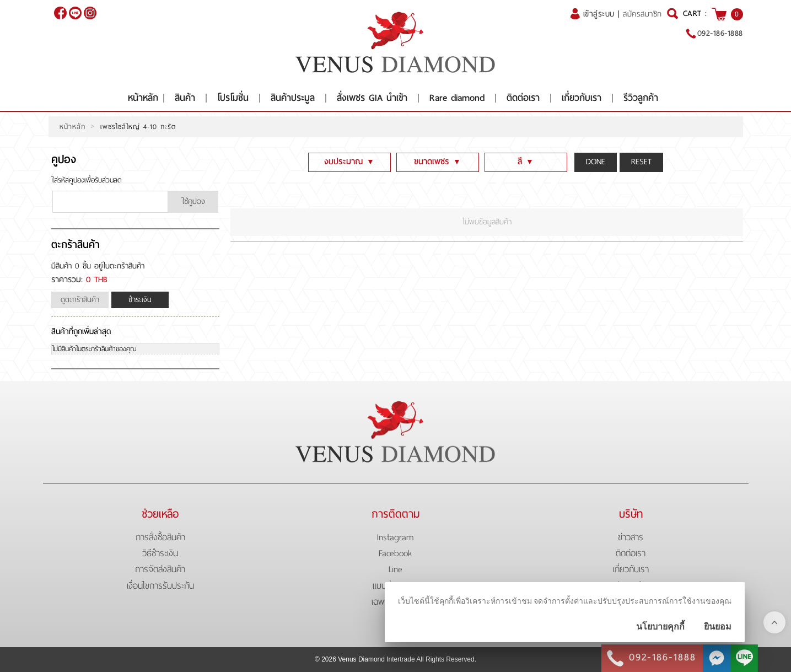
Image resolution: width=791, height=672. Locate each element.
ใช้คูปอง (193, 201)
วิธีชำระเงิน (160, 553)
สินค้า (185, 98)
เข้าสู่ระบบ (599, 14)
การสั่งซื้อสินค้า (160, 537)
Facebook (395, 553)
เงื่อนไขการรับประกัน (160, 586)
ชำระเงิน (140, 300)
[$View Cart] (719, 14)
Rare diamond (457, 98)
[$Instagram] (90, 13)
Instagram (395, 537)
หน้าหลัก (143, 98)
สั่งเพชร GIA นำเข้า (372, 98)
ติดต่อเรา (523, 98)
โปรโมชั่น (233, 98)
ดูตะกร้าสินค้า (80, 300)
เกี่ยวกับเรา (582, 98)
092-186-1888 (720, 33)
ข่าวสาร (631, 537)
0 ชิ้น (83, 266)
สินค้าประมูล (293, 98)
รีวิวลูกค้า (641, 98)
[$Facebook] (60, 13)
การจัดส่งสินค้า (160, 569)
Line (396, 569)
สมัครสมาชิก (642, 14)
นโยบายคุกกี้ (660, 627)
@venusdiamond (75, 13)
